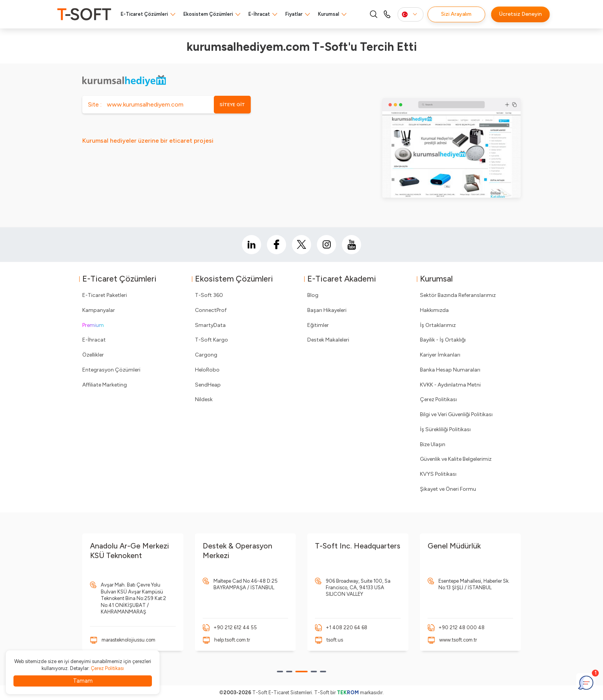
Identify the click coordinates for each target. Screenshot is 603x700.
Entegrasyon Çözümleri (111, 370)
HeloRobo (207, 370)
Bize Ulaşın (433, 444)
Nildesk (204, 399)
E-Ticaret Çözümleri (144, 14)
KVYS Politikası (438, 474)
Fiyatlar (294, 14)
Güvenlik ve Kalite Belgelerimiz (456, 459)
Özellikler (93, 355)
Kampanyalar (99, 310)
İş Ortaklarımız (438, 325)
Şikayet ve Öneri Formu (448, 489)
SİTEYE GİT (232, 105)
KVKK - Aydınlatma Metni (450, 385)
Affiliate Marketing (105, 385)
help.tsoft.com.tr (232, 640)
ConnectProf (211, 310)
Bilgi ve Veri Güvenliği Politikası (456, 414)
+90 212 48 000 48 (461, 627)
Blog (313, 295)
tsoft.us (335, 640)
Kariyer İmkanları (440, 355)
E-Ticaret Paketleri (105, 295)
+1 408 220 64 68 (346, 627)
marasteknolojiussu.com (128, 640)
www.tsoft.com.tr (458, 640)
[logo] (84, 14)
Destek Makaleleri (328, 340)
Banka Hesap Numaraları (450, 370)
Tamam (83, 681)
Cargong (206, 355)
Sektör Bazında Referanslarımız (458, 295)
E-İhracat (259, 14)
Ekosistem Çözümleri (208, 14)
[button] (280, 672)
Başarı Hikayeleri (327, 310)
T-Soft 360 (209, 295)
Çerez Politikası (438, 399)
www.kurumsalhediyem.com (145, 104)
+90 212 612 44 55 (235, 627)
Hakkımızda (434, 310)
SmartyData (210, 325)
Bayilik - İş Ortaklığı (443, 340)
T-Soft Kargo (212, 340)
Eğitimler (318, 325)
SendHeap (208, 385)
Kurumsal (329, 14)
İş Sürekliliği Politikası (445, 429)
